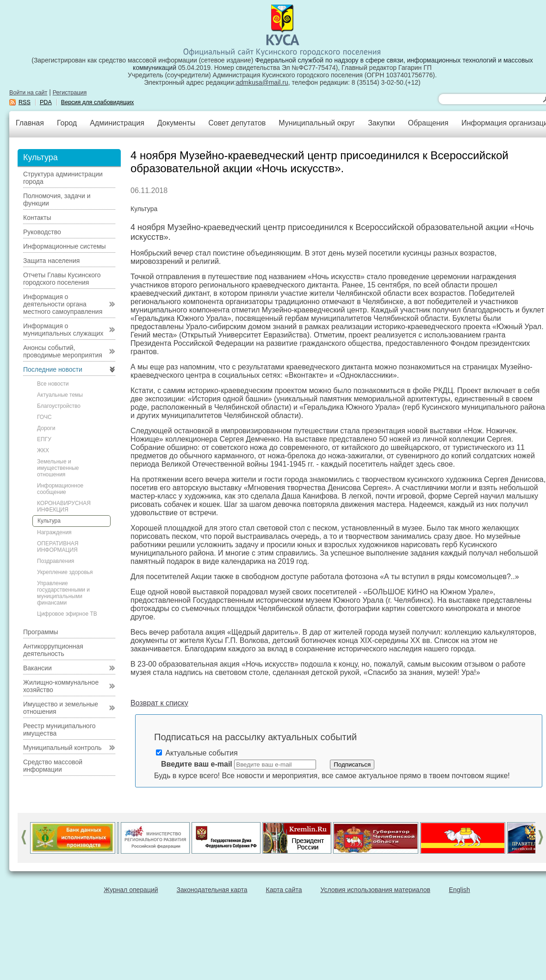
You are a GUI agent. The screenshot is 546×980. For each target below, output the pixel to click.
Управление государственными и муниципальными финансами (63, 593)
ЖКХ (43, 450)
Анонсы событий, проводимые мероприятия (63, 351)
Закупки (381, 123)
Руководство (42, 232)
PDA (46, 102)
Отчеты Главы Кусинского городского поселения (62, 279)
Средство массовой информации (53, 766)
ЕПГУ (44, 439)
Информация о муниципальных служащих (63, 330)
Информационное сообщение (60, 489)
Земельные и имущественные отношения (58, 468)
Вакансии (37, 668)
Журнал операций (131, 890)
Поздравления (56, 561)
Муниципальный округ (317, 123)
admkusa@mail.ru (262, 82)
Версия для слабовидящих (98, 102)
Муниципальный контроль (62, 748)
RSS (25, 102)
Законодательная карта (212, 890)
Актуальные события (197, 753)
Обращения (428, 123)
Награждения (54, 532)
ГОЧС (44, 417)
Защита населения (51, 261)
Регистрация (70, 93)
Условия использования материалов (375, 890)
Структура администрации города (63, 178)
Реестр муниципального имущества (59, 730)
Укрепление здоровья (65, 572)
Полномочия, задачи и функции (57, 200)
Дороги (46, 428)
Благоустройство (59, 406)
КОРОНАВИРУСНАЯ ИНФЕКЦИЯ (64, 506)
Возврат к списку (159, 703)
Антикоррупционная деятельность (53, 650)
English (459, 890)
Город (67, 123)
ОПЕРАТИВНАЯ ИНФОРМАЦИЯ (58, 547)
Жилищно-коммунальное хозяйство (61, 686)
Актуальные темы (60, 395)
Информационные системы (65, 246)
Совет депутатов (237, 123)
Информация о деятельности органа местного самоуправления (63, 304)
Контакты (37, 218)
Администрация (117, 123)
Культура (49, 521)
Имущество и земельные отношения (61, 708)
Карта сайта (284, 890)
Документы (176, 123)
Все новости (53, 384)
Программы (41, 632)
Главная (30, 123)
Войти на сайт (28, 93)
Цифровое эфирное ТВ (67, 614)
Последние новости (53, 369)
